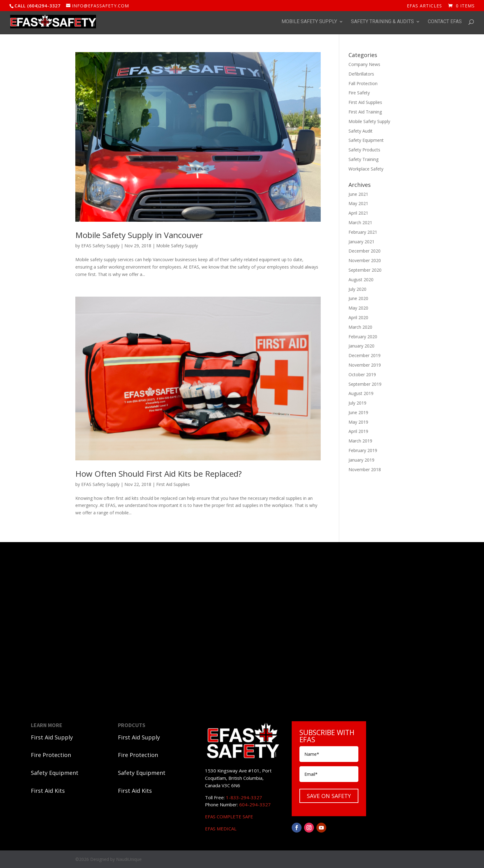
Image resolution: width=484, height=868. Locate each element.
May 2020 (358, 308)
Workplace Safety (366, 169)
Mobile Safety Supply (309, 22)
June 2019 (358, 412)
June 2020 (358, 298)
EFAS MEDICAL (221, 829)
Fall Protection (363, 83)
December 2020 (365, 251)
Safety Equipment (366, 140)
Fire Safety (359, 93)
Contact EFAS (445, 22)
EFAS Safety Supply (100, 246)
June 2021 (358, 194)
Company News (364, 64)
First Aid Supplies (173, 484)
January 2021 (361, 242)
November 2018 (365, 469)
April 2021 (358, 213)
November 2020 (365, 260)
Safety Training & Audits (382, 22)
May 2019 (358, 422)
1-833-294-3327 (244, 797)
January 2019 (361, 460)
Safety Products (364, 150)
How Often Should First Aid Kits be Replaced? (159, 474)
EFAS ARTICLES (424, 6)
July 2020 (357, 289)
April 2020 (358, 317)
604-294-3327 (255, 804)
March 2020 (360, 327)
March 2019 (360, 441)
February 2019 (363, 450)
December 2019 (365, 355)
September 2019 (365, 384)
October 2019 (362, 374)
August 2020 (361, 280)
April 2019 (358, 431)
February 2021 (363, 232)
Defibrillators (361, 74)
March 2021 (360, 222)
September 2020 (365, 270)
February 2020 (363, 337)
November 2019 (365, 365)
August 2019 (361, 393)
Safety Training (363, 159)
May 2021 (358, 203)
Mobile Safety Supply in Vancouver (139, 235)
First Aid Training (365, 112)
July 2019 (357, 403)
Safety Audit (361, 131)
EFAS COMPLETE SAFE (229, 817)
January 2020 (361, 346)
